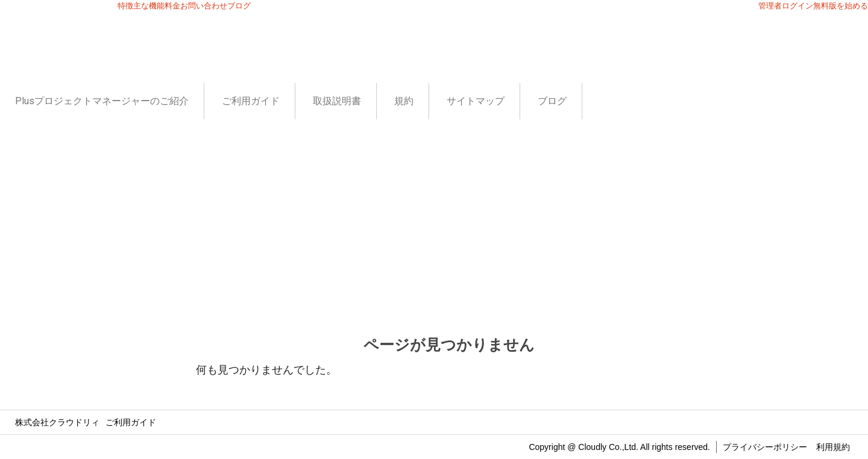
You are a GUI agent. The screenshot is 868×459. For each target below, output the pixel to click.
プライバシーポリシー (765, 447)
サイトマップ (476, 101)
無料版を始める (841, 6)
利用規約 (833, 447)
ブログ (552, 101)
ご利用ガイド (251, 101)
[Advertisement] (434, 210)
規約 (404, 101)
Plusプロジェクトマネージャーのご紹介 (102, 101)
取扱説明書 (337, 101)
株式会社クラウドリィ (57, 422)
